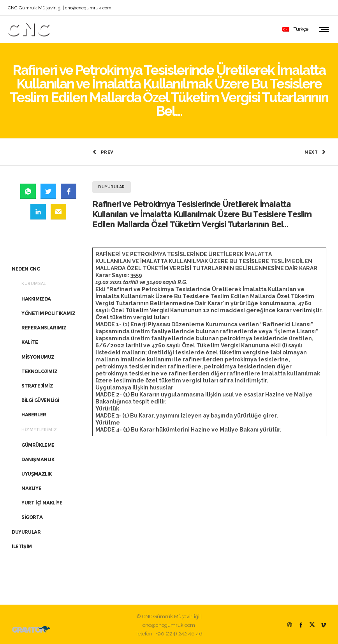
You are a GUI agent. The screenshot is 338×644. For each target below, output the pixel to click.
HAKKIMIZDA (36, 297)
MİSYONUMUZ (38, 355)
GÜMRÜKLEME (38, 443)
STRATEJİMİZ (37, 384)
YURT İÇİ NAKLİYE (42, 501)
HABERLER (34, 413)
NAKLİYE (31, 487)
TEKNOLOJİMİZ (39, 369)
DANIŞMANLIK (38, 457)
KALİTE (30, 341)
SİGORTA (32, 516)
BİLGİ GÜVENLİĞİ (40, 399)
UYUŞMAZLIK (37, 472)
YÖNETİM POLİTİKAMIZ (48, 311)
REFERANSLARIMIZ (44, 326)
